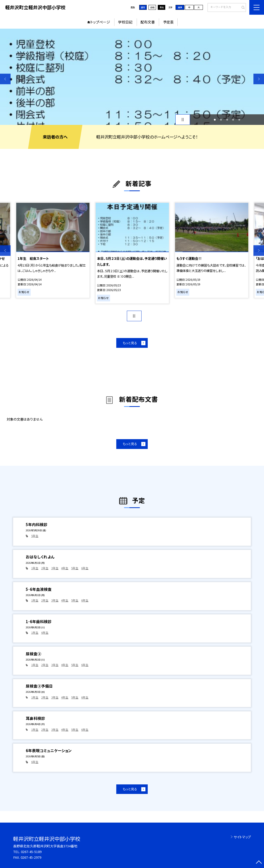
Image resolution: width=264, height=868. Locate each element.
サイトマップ (242, 837)
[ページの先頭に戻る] (259, 863)
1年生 (35, 568)
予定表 (168, 22)
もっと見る (130, 343)
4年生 (65, 568)
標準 (180, 7)
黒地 (162, 7)
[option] (132, 77)
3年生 (55, 568)
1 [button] (215, 120)
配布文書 (148, 22)
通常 (143, 7)
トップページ (100, 22)
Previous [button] (5, 79)
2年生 (45, 568)
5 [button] (239, 120)
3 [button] (227, 120)
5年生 (35, 536)
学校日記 (125, 22)
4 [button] (233, 120)
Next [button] (259, 79)
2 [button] (221, 120)
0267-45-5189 (31, 852)
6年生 (85, 568)
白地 (152, 7)
